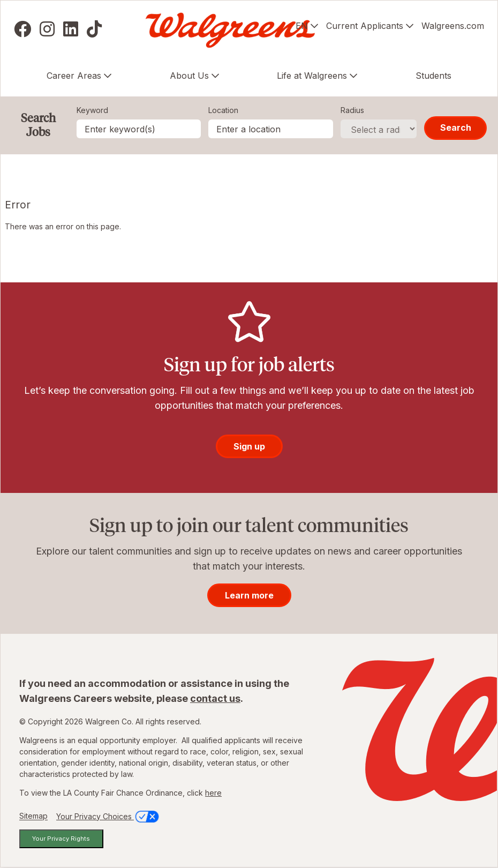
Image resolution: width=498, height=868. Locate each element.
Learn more (249, 595)
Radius (352, 110)
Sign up (249, 446)
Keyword (92, 110)
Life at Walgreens (312, 76)
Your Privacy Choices (108, 816)
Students (433, 76)
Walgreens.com (453, 26)
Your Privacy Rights (61, 839)
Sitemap (33, 816)
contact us (215, 698)
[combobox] (270, 129)
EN (302, 26)
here (213, 793)
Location (223, 110)
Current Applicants (365, 26)
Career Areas (74, 76)
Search (456, 128)
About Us (189, 76)
